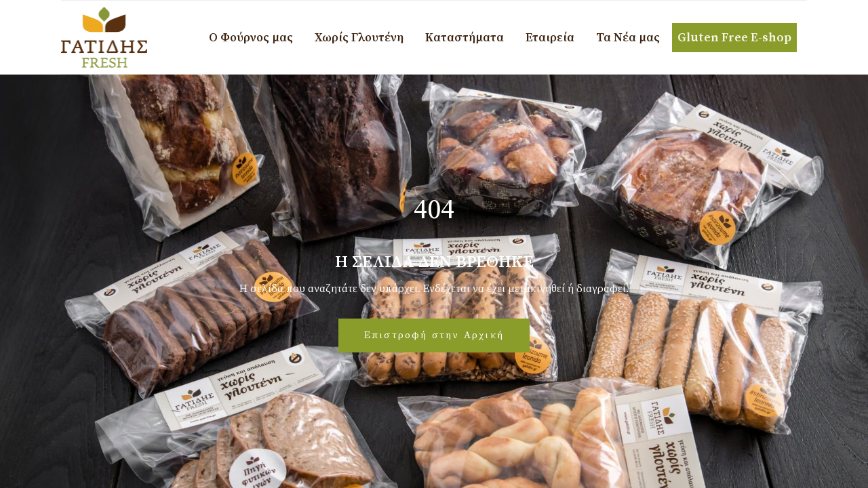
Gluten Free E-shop (734, 38)
